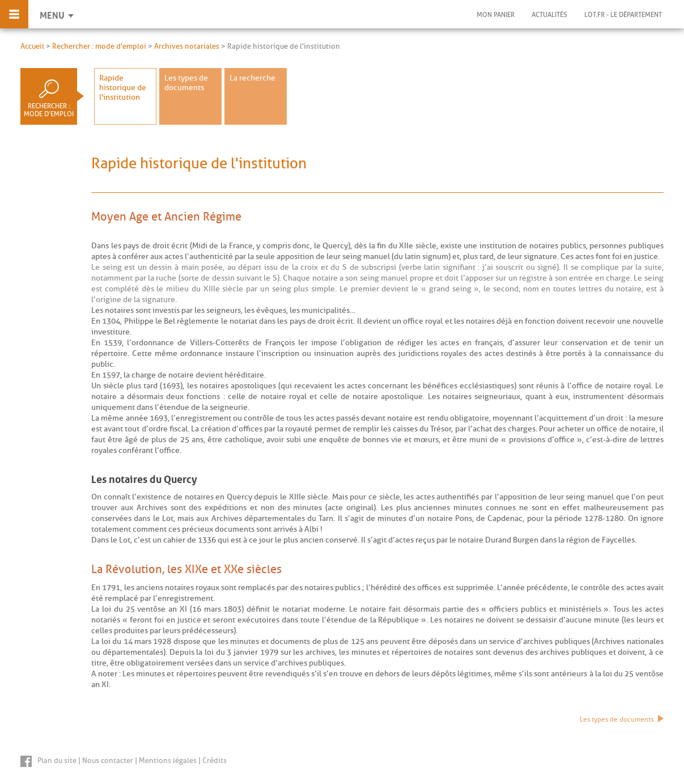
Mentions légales (168, 760)
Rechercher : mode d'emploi (99, 46)
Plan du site (57, 760)
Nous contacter (108, 760)
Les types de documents (186, 83)
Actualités (549, 15)
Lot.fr (623, 15)
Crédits (214, 760)
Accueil (32, 46)
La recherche (252, 78)
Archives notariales (187, 46)
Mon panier (496, 15)
